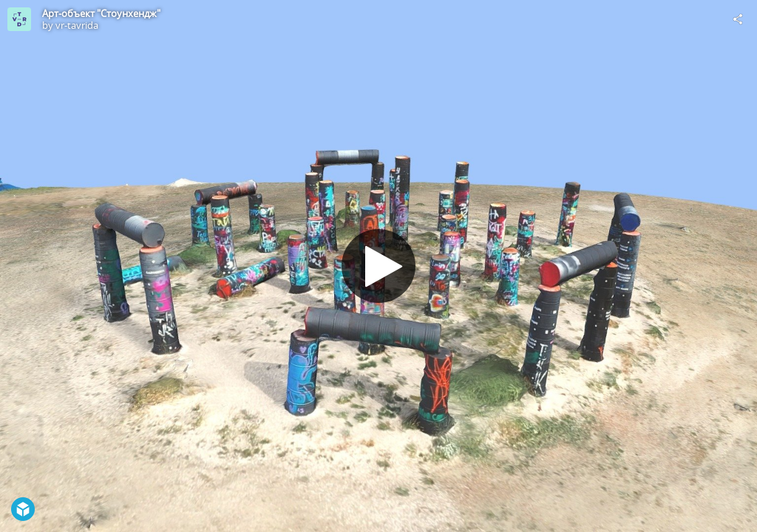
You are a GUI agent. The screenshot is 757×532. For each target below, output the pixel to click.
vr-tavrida (77, 25)
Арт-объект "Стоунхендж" (101, 13)
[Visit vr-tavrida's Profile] (19, 19)
